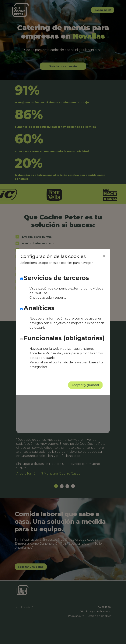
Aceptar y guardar (85, 385)
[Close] (104, 256)
